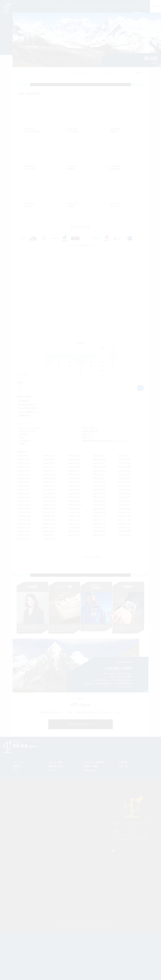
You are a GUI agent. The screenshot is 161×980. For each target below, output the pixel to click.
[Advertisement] (80, 309)
